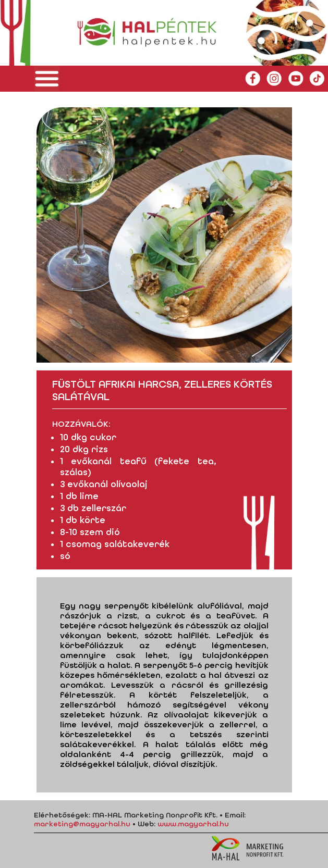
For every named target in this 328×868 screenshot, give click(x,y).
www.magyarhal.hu (193, 824)
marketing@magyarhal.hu (82, 824)
